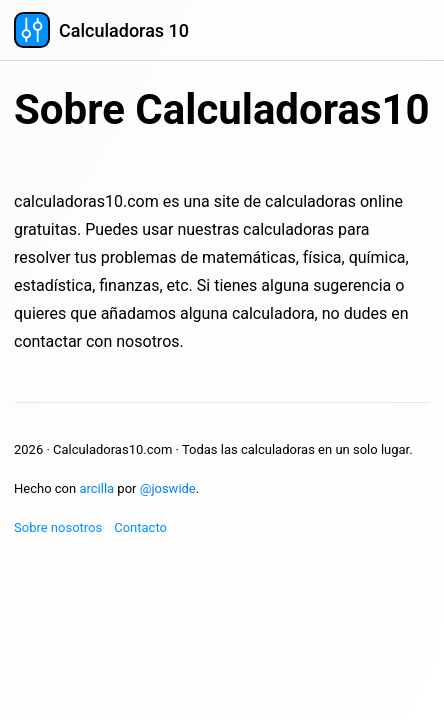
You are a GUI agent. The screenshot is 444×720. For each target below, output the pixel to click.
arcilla (96, 488)
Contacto (140, 527)
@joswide (168, 488)
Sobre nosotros (58, 527)
